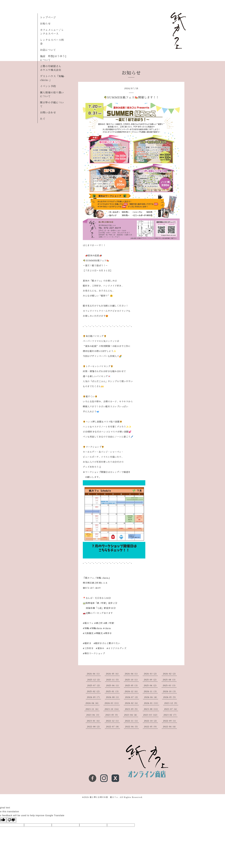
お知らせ (45, 24)
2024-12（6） (132, 691)
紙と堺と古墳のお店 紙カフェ (104, 797)
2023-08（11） (151, 709)
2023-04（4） (131, 715)
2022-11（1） (132, 721)
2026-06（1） (94, 674)
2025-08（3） (170, 680)
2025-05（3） (132, 686)
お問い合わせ (48, 113)
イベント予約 (48, 86)
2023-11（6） (93, 709)
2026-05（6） (113, 674)
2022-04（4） (170, 727)
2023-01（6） (94, 721)
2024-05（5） (170, 697)
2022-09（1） (170, 721)
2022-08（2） (94, 727)
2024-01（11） (152, 703)
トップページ (48, 18)
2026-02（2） (170, 674)
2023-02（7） (171, 715)
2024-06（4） (151, 697)
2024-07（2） (132, 697)
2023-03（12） (151, 715)
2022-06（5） (132, 727)
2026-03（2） (151, 674)
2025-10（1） (132, 680)
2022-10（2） (151, 721)
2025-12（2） (94, 680)
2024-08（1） (113, 697)
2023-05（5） (112, 715)
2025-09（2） (151, 680)
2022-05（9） (151, 727)
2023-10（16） (112, 709)
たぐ (43, 119)
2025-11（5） (113, 680)
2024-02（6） (132, 703)
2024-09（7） (94, 697)
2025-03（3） (170, 686)
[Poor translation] (11, 820)
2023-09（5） (132, 709)
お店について (48, 50)
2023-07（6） (171, 709)
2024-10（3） (170, 691)
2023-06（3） (93, 715)
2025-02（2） (94, 691)
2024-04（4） (93, 703)
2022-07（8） (113, 727)
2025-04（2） (151, 686)
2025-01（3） (113, 691)
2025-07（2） (94, 686)
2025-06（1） (113, 686)
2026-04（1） (132, 674)
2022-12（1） (113, 721)
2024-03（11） (112, 703)
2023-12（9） (171, 703)
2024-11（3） (151, 691)
